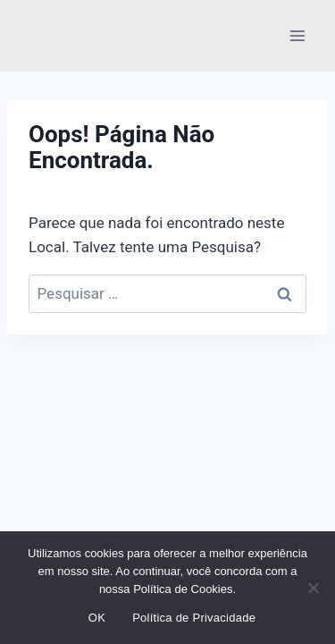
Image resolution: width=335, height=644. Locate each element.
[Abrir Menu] (297, 35)
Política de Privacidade (194, 618)
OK (97, 618)
